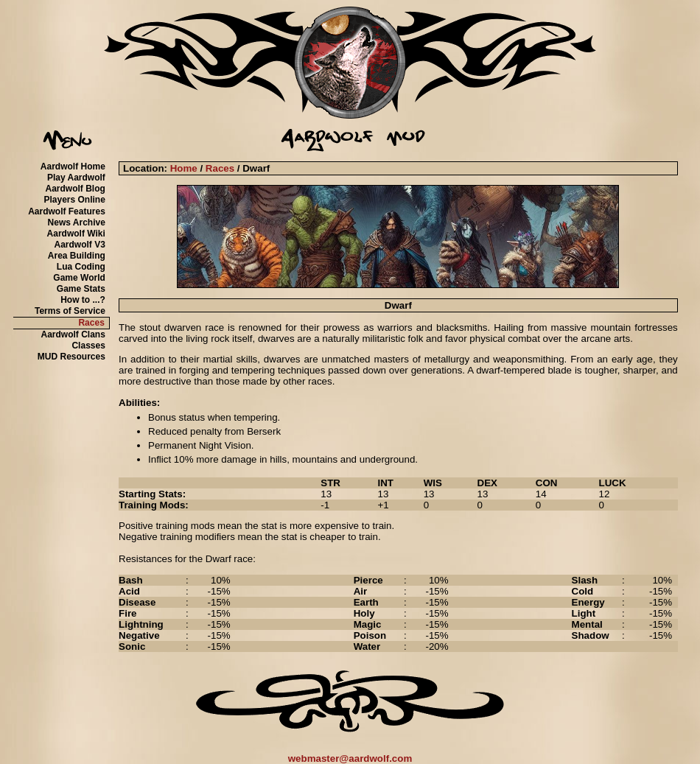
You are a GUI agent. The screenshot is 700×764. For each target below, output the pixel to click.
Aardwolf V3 (79, 245)
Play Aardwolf (76, 178)
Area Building (77, 256)
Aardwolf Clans (73, 334)
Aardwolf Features (67, 211)
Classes (88, 346)
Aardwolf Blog (76, 189)
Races (91, 323)
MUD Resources (71, 357)
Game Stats (81, 289)
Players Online (74, 200)
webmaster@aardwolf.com (350, 758)
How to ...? (83, 300)
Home (184, 168)
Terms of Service (70, 311)
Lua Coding (81, 267)
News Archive (77, 222)
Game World (79, 278)
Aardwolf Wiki (76, 234)
